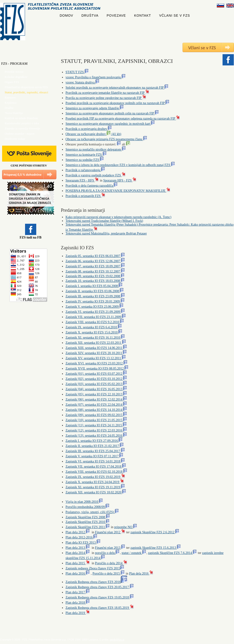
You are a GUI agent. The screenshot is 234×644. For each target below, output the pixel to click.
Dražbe (9, 108)
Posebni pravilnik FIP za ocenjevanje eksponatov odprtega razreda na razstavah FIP (123, 119)
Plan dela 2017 (78, 592)
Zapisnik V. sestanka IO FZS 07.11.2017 (95, 456)
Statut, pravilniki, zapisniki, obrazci (26, 92)
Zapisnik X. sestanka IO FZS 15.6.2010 (94, 332)
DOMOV (66, 15)
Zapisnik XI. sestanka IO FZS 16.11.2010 (95, 338)
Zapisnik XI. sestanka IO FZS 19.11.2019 (95, 487)
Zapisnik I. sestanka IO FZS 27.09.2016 (94, 441)
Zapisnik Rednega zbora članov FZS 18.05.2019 (100, 608)
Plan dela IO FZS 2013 (83, 543)
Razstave (10, 97)
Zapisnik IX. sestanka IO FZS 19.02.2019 (95, 477)
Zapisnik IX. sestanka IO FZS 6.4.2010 (94, 327)
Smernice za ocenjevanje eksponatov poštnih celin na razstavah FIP (112, 113)
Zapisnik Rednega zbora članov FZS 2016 (97, 582)
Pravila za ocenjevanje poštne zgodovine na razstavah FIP (106, 98)
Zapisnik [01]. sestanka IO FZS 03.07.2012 (96, 374)
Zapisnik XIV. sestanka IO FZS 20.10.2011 (96, 353)
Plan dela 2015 (78, 563)
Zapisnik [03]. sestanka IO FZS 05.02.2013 (96, 384)
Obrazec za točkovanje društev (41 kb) (93, 134)
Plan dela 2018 (78, 603)
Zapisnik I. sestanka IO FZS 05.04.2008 (94, 286)
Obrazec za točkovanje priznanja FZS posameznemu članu (106, 139)
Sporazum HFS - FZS (120, 180)
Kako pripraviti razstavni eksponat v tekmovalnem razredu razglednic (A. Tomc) (118, 217)
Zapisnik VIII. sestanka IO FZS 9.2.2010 (95, 322)
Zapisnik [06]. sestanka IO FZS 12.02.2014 (96, 400)
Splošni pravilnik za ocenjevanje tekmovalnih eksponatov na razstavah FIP (117, 88)
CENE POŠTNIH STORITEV (29, 166)
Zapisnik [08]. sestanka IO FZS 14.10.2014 (96, 410)
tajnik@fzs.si (117, 640)
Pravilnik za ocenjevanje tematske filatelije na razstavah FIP (108, 93)
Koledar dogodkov (16, 77)
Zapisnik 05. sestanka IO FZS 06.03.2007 (95, 256)
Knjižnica (11, 103)
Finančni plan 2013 (110, 548)
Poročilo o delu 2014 (111, 563)
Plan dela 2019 (78, 613)
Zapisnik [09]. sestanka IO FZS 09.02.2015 (96, 415)
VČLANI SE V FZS (175, 15)
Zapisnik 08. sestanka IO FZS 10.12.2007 (95, 271)
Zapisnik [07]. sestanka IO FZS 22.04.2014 (96, 405)
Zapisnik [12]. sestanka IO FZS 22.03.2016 (96, 430)
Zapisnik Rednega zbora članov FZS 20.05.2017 (100, 587)
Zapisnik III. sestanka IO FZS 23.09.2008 (95, 296)
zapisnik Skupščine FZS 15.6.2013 (156, 548)
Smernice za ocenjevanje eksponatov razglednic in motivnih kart (110, 124)
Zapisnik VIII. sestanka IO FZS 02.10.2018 (97, 472)
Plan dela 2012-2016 (82, 537)
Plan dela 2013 (78, 548)
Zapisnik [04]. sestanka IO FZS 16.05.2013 (96, 389)
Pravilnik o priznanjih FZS (86, 196)
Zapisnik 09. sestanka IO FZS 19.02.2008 (95, 276)
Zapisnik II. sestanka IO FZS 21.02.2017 (95, 446)
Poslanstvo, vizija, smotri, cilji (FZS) (92, 512)
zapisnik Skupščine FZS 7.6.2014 (173, 553)
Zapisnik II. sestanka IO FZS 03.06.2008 (95, 291)
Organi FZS (12, 82)
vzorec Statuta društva (83, 82)
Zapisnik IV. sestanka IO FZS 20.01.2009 (95, 301)
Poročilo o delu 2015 (109, 574)
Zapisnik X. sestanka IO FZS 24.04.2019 (95, 482)
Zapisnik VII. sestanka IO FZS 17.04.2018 (96, 467)
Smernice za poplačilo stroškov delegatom (96, 150)
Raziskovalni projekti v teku (22, 123)
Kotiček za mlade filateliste (21, 118)
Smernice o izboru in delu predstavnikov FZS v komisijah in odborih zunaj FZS (120, 165)
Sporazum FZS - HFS (82, 180)
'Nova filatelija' (14, 113)
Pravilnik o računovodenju (85, 170)
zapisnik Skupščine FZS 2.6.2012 (155, 532)
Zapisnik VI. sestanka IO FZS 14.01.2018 (95, 461)
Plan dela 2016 (78, 574)
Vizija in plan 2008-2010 (84, 502)
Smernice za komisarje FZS (86, 155)
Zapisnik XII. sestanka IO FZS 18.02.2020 (96, 492)
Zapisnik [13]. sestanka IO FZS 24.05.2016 (96, 436)
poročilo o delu (107, 553)
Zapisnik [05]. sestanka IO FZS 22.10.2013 (96, 394)
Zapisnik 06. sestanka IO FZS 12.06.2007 (95, 261)
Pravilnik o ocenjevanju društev (89, 129)
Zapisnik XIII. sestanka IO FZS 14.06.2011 (96, 348)
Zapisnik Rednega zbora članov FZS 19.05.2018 (100, 597)
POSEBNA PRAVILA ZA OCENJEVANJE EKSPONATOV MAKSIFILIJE (118, 191)
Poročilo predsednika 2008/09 (88, 507)
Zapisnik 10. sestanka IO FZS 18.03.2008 (95, 281)
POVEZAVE (116, 15)
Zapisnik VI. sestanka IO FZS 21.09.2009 (95, 312)
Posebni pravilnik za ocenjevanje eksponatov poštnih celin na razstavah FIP (118, 103)
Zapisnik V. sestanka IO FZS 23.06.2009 (95, 307)
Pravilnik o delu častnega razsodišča (92, 186)
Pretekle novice (14, 72)
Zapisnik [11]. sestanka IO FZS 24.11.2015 (96, 425)
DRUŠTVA (90, 15)
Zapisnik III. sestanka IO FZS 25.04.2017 (95, 451)
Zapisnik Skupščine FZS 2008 (88, 517)
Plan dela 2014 (78, 553)
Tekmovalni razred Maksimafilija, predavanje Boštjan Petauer (106, 233)
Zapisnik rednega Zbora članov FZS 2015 (95, 568)
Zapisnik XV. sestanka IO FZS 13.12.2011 (96, 358)
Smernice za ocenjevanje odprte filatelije (95, 108)
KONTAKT (143, 15)
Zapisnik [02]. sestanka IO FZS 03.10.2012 (96, 379)
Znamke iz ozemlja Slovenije (22, 128)
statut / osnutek (134, 553)
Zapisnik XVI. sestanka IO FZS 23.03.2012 (97, 363)
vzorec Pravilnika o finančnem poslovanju (96, 77)
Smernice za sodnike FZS (85, 160)
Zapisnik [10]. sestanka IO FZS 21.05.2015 (96, 420)
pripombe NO (126, 527)
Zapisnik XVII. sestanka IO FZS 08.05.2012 (97, 369)
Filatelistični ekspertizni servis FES (26, 87)
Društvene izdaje (15, 139)
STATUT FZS (77, 72)
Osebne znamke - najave (20, 134)
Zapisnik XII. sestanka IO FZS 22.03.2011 (96, 343)
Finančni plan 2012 (110, 532)
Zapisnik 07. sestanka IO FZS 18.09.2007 (95, 266)
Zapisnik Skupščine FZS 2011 (88, 527)
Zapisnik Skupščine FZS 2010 (88, 522)
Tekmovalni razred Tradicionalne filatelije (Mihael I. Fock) (104, 221)
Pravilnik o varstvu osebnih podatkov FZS (96, 175)
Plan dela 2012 (78, 532)
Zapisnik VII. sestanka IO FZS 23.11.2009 (96, 317)
